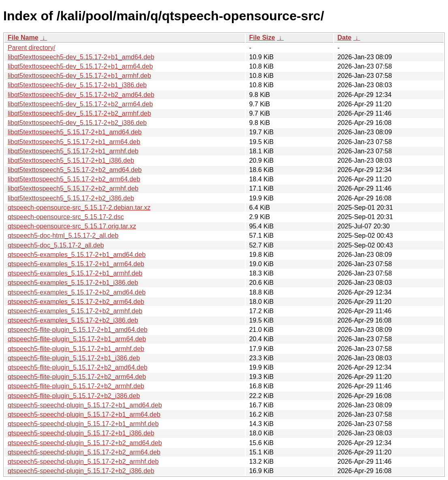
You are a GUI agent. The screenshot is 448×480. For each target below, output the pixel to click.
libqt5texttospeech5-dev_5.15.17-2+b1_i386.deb (77, 85)
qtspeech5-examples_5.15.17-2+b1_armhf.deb (75, 273)
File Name (23, 38)
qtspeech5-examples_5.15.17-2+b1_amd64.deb (77, 255)
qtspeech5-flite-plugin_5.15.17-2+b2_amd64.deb (78, 367)
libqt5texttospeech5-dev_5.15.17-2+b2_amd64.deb (81, 95)
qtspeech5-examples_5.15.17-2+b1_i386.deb (73, 283)
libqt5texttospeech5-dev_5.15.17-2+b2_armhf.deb (79, 113)
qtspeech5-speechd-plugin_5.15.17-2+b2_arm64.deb (84, 452)
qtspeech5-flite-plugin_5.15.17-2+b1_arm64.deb (77, 339)
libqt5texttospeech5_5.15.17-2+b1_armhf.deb (73, 151)
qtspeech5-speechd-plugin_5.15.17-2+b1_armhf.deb (83, 424)
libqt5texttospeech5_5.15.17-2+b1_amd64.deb (75, 132)
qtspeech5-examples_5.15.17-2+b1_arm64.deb (76, 264)
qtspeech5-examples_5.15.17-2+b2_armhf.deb (75, 311)
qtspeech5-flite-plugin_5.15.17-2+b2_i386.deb (74, 396)
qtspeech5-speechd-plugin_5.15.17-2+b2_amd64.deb (85, 443)
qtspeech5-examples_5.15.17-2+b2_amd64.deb (77, 292)
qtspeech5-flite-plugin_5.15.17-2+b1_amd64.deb (78, 330)
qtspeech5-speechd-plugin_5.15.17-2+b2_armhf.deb (83, 462)
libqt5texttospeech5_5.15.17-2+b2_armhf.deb (73, 188)
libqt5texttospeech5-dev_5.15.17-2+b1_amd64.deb (81, 57)
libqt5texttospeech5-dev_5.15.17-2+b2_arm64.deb (80, 104)
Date (344, 38)
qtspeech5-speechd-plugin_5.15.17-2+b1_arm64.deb (84, 414)
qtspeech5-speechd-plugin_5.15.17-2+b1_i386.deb (81, 433)
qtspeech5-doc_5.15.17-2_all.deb (56, 245)
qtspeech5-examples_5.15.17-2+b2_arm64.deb (76, 302)
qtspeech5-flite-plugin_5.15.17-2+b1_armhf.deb (76, 349)
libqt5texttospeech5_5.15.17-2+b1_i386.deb (71, 160)
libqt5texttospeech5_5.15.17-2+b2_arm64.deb (74, 179)
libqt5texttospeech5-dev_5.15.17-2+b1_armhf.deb (79, 76)
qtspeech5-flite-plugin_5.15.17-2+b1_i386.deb (74, 358)
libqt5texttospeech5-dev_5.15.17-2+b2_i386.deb (77, 123)
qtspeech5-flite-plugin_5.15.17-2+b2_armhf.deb (76, 386)
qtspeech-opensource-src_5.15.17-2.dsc (66, 217)
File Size (262, 38)
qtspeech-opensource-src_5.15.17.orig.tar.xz (72, 226)
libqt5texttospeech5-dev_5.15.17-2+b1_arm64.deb (80, 66)
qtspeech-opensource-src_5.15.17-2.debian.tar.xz (79, 208)
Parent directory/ (31, 48)
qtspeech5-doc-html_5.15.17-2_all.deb (63, 236)
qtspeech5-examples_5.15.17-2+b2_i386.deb (73, 320)
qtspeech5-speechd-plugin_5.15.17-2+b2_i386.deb (81, 471)
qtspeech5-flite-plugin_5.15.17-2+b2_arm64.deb (77, 377)
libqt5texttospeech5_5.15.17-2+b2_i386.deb (71, 198)
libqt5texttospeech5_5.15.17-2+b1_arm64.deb (74, 142)
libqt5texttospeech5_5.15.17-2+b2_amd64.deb (75, 170)
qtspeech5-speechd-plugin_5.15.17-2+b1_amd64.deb (85, 405)
